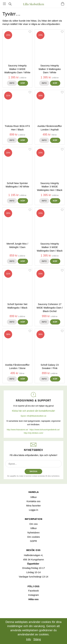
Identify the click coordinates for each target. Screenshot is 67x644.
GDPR (33, 541)
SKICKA (33, 471)
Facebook (34, 591)
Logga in (34, 510)
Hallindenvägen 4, (33, 555)
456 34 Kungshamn (33, 559)
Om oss (34, 524)
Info (12, 83)
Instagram (33, 595)
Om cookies (33, 537)
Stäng (37, 639)
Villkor (33, 497)
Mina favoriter (33, 506)
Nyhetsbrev (34, 533)
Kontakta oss (33, 501)
